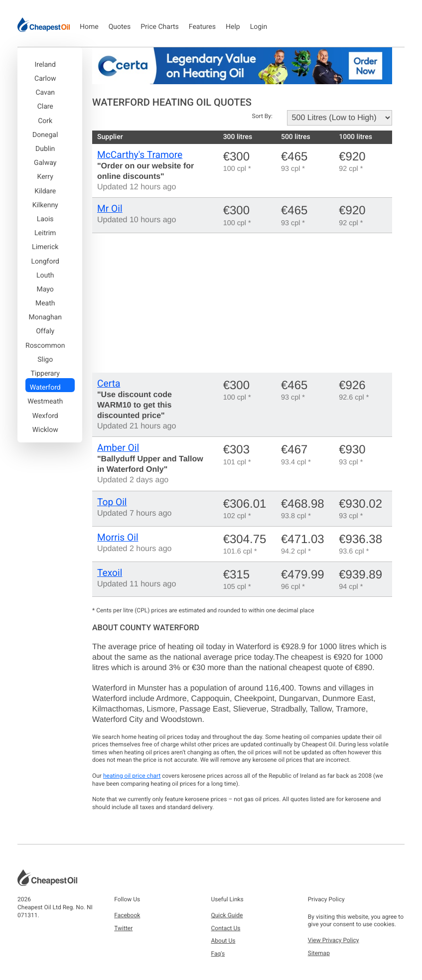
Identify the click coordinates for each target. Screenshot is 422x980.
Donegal (45, 135)
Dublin (45, 149)
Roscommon (45, 346)
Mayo (45, 289)
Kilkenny (45, 205)
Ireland (45, 65)
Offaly (45, 331)
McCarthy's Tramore (140, 155)
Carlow (45, 79)
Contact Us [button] (226, 928)
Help (233, 27)
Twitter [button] (123, 928)
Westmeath (45, 402)
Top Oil (112, 502)
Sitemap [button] (319, 953)
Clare (45, 107)
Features (202, 27)
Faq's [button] (218, 954)
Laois (45, 219)
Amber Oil (118, 448)
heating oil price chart (132, 776)
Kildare (45, 191)
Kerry (45, 177)
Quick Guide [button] (227, 915)
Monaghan (45, 317)
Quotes (120, 27)
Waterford (45, 388)
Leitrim (45, 233)
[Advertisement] (242, 303)
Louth (45, 276)
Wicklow (45, 430)
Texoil (110, 573)
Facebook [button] (127, 915)
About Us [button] (223, 941)
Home (89, 27)
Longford (45, 262)
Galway (45, 163)
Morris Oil (118, 537)
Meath (45, 303)
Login (259, 27)
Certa (109, 383)
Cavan (45, 93)
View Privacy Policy (334, 940)
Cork (45, 121)
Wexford (45, 416)
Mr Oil (110, 209)
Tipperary (45, 374)
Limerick (45, 247)
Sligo (45, 360)
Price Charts (160, 27)
